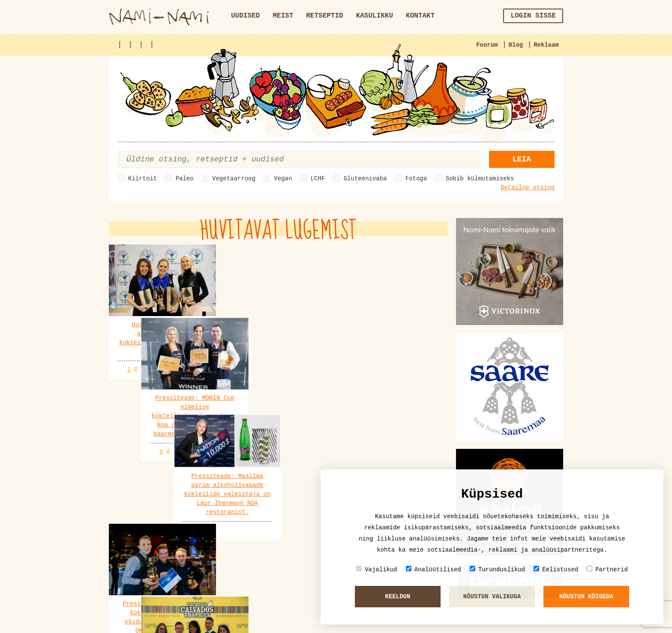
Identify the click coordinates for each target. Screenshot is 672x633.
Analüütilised (433, 569)
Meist (283, 16)
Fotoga (416, 179)
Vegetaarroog (234, 179)
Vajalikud (377, 569)
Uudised (245, 16)
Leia (522, 159)
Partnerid (607, 569)
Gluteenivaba (365, 179)
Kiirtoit (142, 179)
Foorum (487, 45)
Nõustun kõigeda (586, 597)
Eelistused (556, 569)
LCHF (318, 179)
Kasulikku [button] (375, 16)
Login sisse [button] (533, 16)
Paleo (185, 179)
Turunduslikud (497, 569)
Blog (516, 45)
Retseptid (324, 16)
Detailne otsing (528, 188)
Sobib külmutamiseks (480, 179)
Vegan (283, 179)
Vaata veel (278, 527)
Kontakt (420, 16)
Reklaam (546, 45)
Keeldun (398, 597)
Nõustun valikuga (492, 597)
